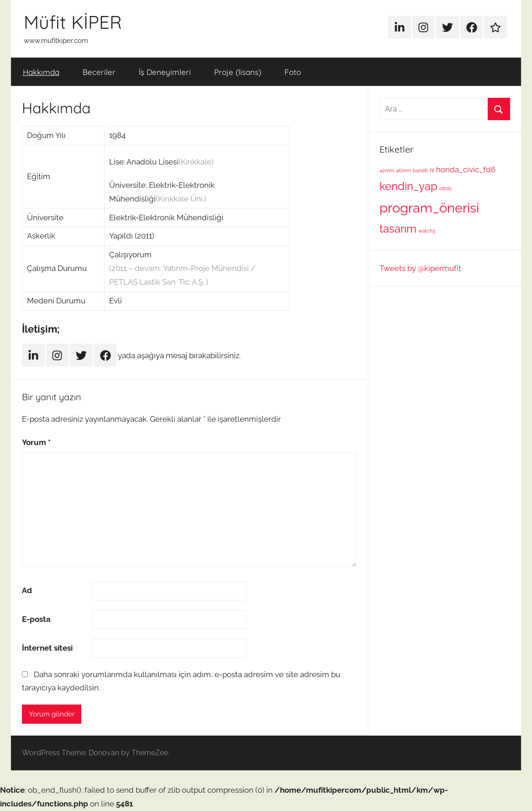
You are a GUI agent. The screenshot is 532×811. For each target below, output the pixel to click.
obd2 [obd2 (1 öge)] (445, 188)
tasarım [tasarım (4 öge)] (398, 229)
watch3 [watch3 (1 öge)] (427, 231)
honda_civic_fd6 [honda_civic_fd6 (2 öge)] (466, 170)
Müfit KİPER (73, 22)
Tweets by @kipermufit (420, 268)
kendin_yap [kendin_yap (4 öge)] (408, 186)
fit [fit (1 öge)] (432, 170)
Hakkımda (41, 72)
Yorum (36, 442)
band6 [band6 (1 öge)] (420, 170)
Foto (293, 72)
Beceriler (99, 72)
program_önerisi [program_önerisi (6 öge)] (429, 208)
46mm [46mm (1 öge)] (403, 170)
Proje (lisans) (238, 72)
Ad (27, 590)
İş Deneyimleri (165, 72)
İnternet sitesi (47, 648)
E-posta (36, 619)
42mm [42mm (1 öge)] (387, 170)
